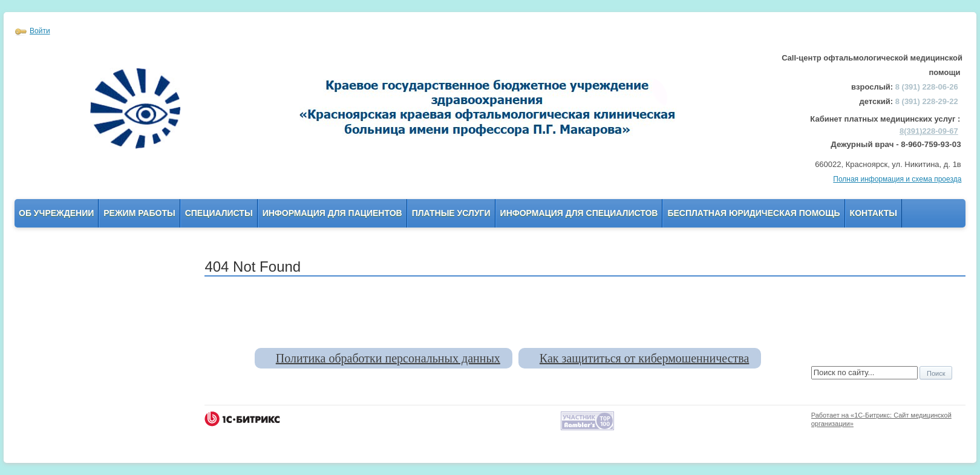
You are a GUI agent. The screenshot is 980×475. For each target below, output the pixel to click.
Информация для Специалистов (579, 213)
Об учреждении (56, 213)
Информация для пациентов (332, 213)
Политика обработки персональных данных (388, 358)
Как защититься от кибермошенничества (644, 358)
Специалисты (219, 213)
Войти (40, 31)
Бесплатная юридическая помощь (753, 213)
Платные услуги (451, 213)
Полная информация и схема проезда (897, 179)
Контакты (874, 213)
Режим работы (139, 213)
